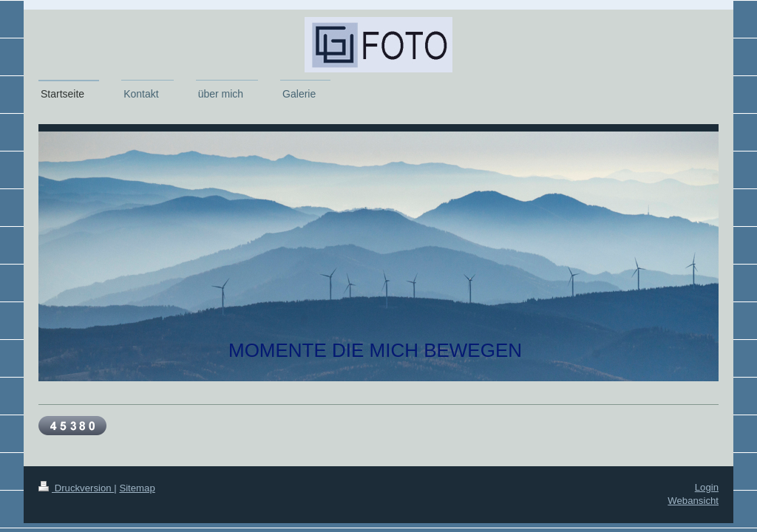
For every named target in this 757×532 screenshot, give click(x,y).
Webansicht (693, 501)
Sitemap (137, 488)
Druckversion (76, 488)
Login (707, 487)
